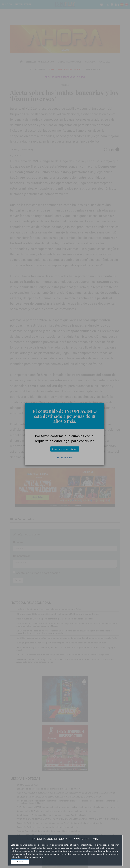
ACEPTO (20, 862)
